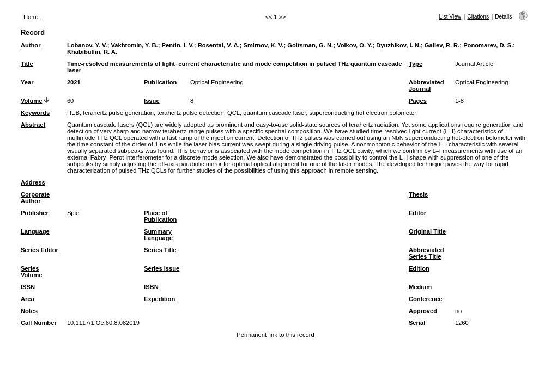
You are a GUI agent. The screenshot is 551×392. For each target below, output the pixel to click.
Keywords (35, 113)
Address (33, 182)
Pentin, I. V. (178, 45)
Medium (420, 287)
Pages (418, 101)
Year (27, 82)
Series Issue (162, 268)
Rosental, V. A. (219, 45)
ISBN (151, 287)
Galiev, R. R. (442, 45)
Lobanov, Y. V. (87, 45)
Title (27, 64)
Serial (417, 323)
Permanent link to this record (275, 335)
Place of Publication (160, 216)
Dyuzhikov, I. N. (398, 45)
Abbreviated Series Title (426, 253)
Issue (152, 101)
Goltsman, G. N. (310, 45)
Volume (32, 101)
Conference (426, 299)
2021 (74, 82)
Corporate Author (35, 198)
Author (31, 45)
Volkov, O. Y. (355, 45)
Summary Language (158, 235)
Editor (417, 213)
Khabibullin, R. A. (92, 52)
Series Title (160, 250)
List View (450, 17)
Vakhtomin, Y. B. (135, 45)
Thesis (418, 194)
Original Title (427, 231)
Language (35, 231)
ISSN (28, 287)
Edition (419, 268)
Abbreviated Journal (426, 85)
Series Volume (32, 272)
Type (416, 64)
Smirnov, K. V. (263, 45)
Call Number (39, 323)
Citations (478, 17)
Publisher (35, 213)
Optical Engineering (217, 82)
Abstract (33, 125)
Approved (423, 311)
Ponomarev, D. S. (488, 45)
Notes (29, 311)
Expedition (159, 299)
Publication (160, 82)
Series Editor (40, 250)
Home (32, 17)
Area (28, 299)
